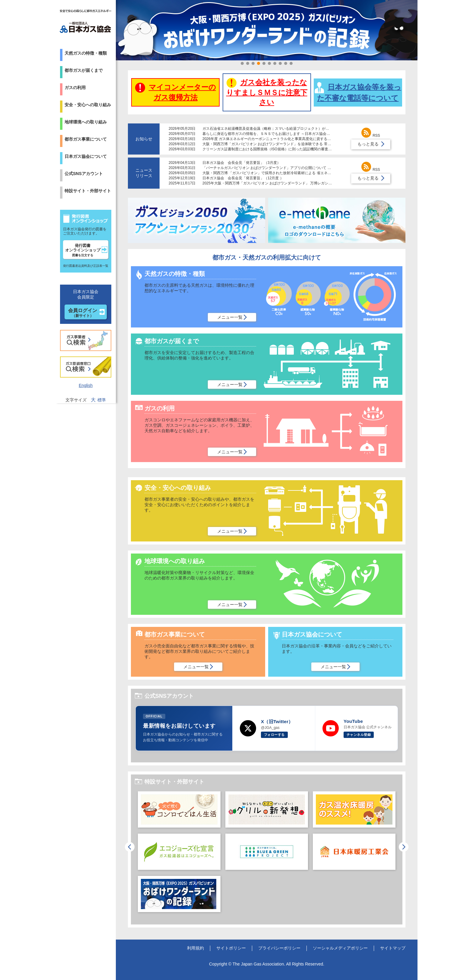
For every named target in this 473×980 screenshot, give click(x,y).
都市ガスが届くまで (84, 70)
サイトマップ (393, 948)
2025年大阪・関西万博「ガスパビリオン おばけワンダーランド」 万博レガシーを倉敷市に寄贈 (280, 183)
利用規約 (195, 948)
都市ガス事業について (86, 139)
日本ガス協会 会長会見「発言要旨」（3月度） (241, 163)
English (86, 385)
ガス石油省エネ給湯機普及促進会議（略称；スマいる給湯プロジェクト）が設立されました (277, 129)
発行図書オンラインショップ (83, 250)
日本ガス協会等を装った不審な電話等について (358, 92)
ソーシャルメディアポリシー (340, 948)
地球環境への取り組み (86, 122)
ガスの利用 (75, 88)
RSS (371, 136)
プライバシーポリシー (279, 948)
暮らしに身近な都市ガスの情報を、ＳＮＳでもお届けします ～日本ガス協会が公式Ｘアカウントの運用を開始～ (293, 134)
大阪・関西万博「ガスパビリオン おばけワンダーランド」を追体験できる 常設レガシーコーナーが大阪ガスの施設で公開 (301, 144)
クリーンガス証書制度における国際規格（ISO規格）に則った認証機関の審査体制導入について (280, 149)
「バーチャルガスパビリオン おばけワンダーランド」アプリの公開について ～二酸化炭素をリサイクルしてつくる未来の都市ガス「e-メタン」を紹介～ (326, 168)
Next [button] (404, 847)
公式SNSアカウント (84, 174)
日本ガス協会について (86, 156)
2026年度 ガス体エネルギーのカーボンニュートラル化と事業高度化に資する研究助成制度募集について (287, 139)
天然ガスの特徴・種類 (86, 53)
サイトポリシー (231, 948)
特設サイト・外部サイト (88, 191)
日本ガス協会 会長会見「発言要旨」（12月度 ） (243, 178)
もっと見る (368, 144)
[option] (179, 855)
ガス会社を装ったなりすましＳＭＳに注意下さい (267, 92)
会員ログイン (83, 313)
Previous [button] (130, 847)
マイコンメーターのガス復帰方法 (176, 92)
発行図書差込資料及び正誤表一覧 (86, 266)
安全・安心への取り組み (88, 105)
